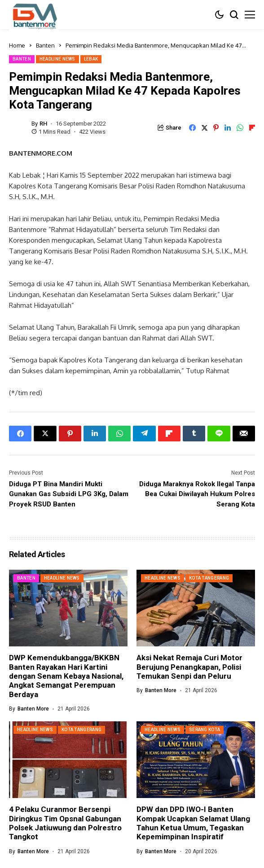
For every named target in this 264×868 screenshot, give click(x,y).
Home (17, 45)
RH (43, 124)
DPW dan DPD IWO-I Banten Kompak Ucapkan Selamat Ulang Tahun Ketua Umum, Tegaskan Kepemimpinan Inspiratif (193, 823)
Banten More (33, 709)
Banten (45, 45)
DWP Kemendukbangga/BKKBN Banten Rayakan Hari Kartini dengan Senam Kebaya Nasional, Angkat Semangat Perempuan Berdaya (66, 676)
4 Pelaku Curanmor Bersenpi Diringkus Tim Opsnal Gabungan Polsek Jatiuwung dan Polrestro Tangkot (65, 823)
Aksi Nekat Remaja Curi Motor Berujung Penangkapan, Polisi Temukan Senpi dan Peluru (189, 667)
